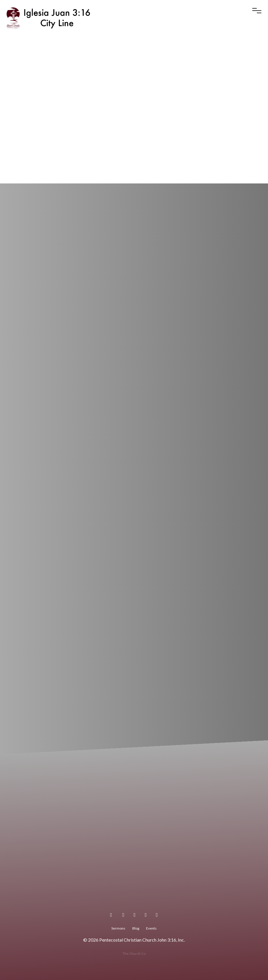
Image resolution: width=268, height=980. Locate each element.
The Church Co (134, 953)
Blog (136, 928)
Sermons (118, 928)
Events (151, 928)
